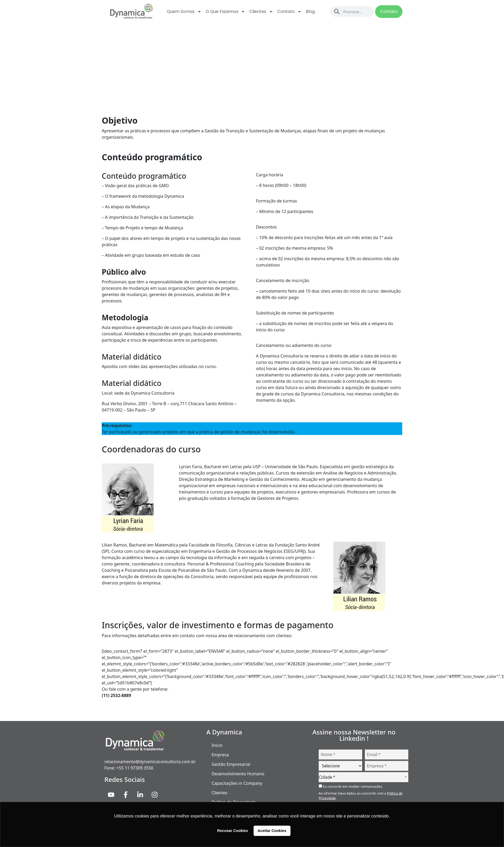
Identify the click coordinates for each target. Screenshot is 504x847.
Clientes (261, 12)
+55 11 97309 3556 (135, 768)
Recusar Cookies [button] (233, 831)
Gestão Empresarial (231, 764)
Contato (289, 12)
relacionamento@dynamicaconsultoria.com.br (150, 762)
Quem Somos (184, 12)
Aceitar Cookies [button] (272, 831)
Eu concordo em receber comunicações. (351, 786)
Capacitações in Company (237, 783)
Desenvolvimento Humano (238, 774)
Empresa (220, 755)
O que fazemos (225, 12)
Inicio (217, 745)
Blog (310, 11)
